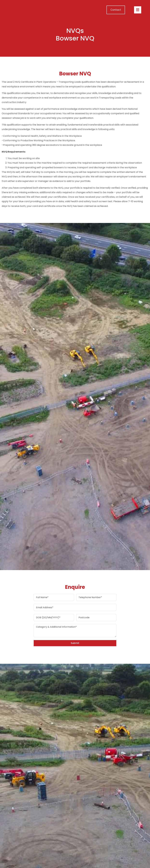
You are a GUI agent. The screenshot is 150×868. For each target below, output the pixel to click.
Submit (75, 643)
